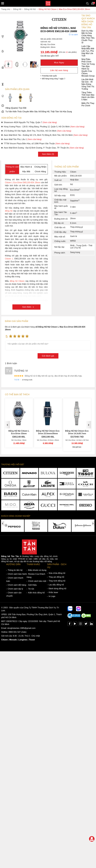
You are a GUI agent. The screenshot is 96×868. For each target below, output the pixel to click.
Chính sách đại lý (15, 589)
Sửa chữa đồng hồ (57, 573)
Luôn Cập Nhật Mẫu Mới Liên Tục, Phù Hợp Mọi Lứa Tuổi (48, 51)
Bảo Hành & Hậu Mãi (26, 169)
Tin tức (31, 589)
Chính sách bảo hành (17, 574)
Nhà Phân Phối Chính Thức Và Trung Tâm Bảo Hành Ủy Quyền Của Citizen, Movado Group (48, 68)
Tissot (32, 640)
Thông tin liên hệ (15, 570)
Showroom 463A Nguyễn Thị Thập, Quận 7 (29, 122)
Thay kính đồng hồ (57, 581)
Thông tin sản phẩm (12, 169)
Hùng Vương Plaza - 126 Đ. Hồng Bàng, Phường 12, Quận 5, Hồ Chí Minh (43, 127)
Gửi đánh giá (48, 356)
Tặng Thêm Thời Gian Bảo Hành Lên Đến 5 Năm (48, 96)
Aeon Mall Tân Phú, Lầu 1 (21, 139)
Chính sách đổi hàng (17, 585)
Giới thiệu (32, 585)
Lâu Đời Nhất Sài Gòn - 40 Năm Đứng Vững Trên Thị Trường (48, 84)
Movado (13, 640)
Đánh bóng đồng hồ (57, 589)
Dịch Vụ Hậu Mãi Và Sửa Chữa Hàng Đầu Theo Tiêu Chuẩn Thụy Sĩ (48, 37)
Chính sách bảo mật (37, 581)
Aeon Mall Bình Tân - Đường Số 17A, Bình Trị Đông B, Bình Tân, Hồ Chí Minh (44, 135)
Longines (23, 640)
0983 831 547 (15, 632)
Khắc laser (53, 592)
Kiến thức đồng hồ (36, 593)
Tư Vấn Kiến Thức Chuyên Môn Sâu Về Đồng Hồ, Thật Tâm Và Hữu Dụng (37, 112)
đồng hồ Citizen (17, 281)
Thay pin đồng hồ (56, 577)
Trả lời (17, 380)
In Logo (52, 596)
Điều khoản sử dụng (37, 570)
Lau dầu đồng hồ (56, 585)
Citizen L (9, 259)
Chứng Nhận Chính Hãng (40, 169)
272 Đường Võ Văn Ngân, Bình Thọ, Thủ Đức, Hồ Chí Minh (36, 131)
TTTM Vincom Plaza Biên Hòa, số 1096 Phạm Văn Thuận (35, 144)
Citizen (4, 640)
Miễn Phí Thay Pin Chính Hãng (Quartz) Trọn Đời (48, 106)
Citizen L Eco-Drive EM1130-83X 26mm (23, 182)
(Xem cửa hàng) (50, 122)
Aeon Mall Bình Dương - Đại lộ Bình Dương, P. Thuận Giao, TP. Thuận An (42, 148)
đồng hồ (9, 211)
